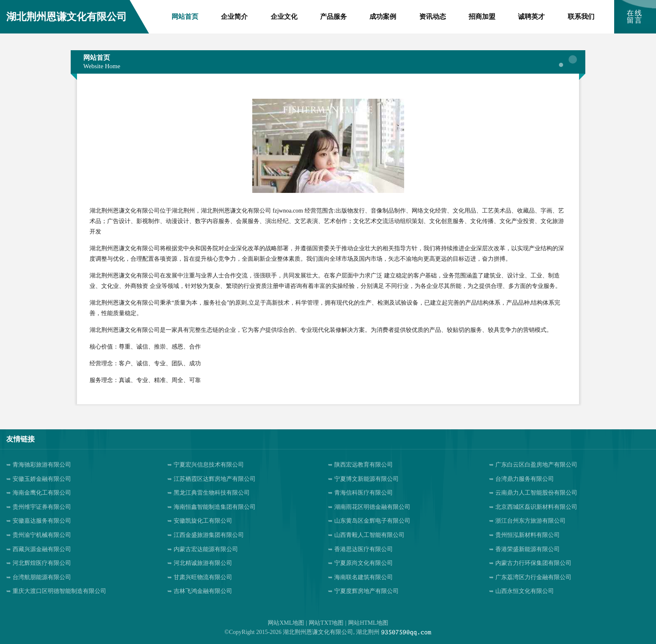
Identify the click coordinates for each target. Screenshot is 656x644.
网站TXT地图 (326, 623)
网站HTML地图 (368, 623)
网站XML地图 (286, 623)
